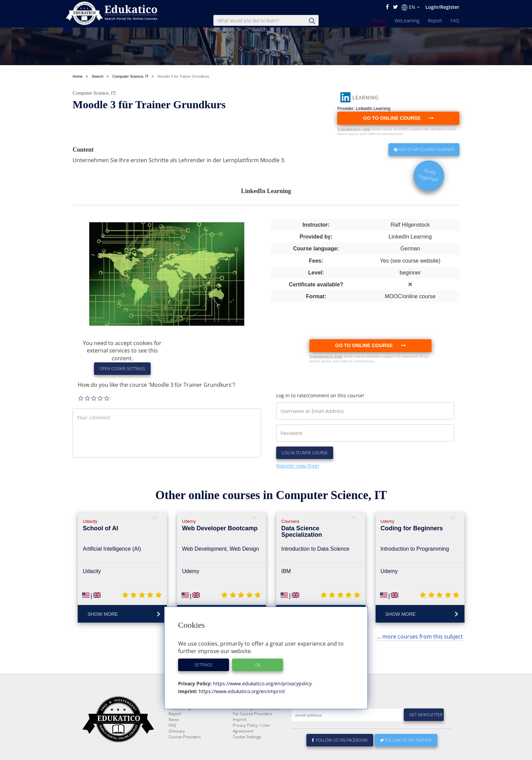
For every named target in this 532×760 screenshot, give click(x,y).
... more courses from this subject (420, 636)
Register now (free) (298, 466)
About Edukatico (248, 726)
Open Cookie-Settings (122, 369)
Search (379, 21)
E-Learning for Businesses (257, 732)
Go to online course (370, 345)
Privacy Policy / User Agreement (252, 752)
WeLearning (407, 21)
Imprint (240, 743)
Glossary (177, 755)
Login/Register (442, 7)
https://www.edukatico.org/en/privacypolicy (262, 683)
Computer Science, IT (94, 93)
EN (411, 7)
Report (435, 21)
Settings (204, 665)
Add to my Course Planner (424, 149)
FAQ (455, 21)
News (174, 743)
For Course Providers (252, 737)
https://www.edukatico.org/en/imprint (241, 691)
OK (258, 665)
